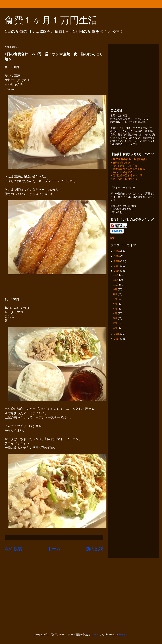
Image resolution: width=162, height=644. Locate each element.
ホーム (54, 549)
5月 (115, 309)
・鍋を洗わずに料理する (124, 179)
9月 (115, 290)
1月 (115, 328)
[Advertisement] (29, 75)
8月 (115, 294)
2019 (117, 257)
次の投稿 (13, 549)
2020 (117, 252)
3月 (115, 319)
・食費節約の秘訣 (120, 163)
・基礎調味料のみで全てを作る (128, 169)
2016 (117, 271)
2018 (117, 261)
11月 (116, 280)
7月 (115, 299)
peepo (95, 635)
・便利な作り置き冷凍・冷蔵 (126, 176)
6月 (115, 304)
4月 (115, 314)
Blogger (123, 635)
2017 (117, 266)
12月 (116, 275)
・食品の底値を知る (121, 173)
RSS (113, 239)
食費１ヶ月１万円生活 (56, 20)
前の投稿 (95, 549)
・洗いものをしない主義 (124, 166)
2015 (117, 334)
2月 (115, 323)
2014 (117, 339)
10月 (116, 285)
